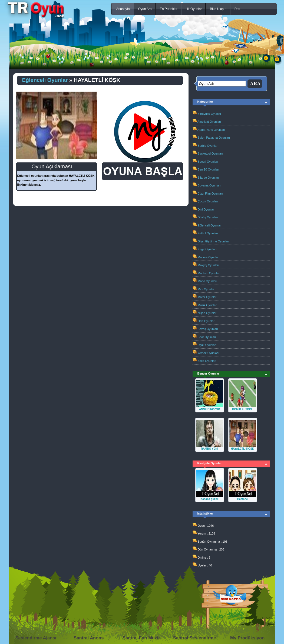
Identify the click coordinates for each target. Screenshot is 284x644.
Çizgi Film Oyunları (210, 193)
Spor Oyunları (207, 337)
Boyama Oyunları (209, 185)
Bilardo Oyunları (208, 178)
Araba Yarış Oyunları (211, 130)
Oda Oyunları (207, 321)
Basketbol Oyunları (210, 154)
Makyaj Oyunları (208, 265)
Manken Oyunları (209, 273)
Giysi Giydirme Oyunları (213, 241)
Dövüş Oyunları (208, 217)
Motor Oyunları (208, 297)
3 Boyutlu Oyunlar (209, 114)
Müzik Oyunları (208, 305)
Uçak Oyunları (207, 345)
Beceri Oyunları (208, 162)
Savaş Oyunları (208, 329)
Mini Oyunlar (206, 289)
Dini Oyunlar (206, 209)
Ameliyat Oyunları (209, 122)
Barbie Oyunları (208, 146)
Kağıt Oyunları (207, 249)
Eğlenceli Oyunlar (45, 80)
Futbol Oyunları (208, 233)
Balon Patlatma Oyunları (214, 138)
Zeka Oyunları (207, 361)
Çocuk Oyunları (208, 201)
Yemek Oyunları (208, 353)
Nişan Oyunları (208, 313)
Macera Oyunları (209, 257)
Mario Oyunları (207, 281)
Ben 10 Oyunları (209, 169)
